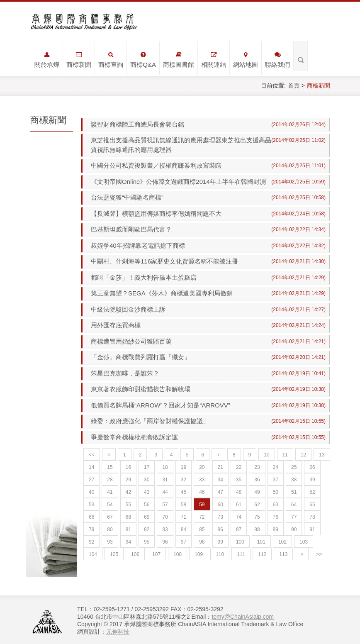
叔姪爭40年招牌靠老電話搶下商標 (138, 245)
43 (147, 492)
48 (239, 492)
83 (165, 529)
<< (92, 455)
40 (91, 492)
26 (312, 467)
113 (283, 554)
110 (220, 554)
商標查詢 (111, 60)
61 (239, 505)
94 (128, 542)
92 (91, 542)
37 (276, 480)
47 (220, 492)
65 (312, 505)
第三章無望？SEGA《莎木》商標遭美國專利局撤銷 (162, 293)
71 (184, 517)
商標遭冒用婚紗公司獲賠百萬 (131, 341)
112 (262, 554)
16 (128, 467)
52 (312, 492)
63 (276, 505)
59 (202, 505)
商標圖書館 (179, 60)
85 (202, 529)
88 (257, 529)
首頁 (294, 85)
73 (220, 517)
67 (110, 517)
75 (257, 517)
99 (220, 542)
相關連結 (214, 60)
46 (202, 492)
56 (147, 505)
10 (266, 455)
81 (128, 529)
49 (257, 492)
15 (110, 467)
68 (128, 517)
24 (276, 467)
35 (239, 480)
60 (220, 505)
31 (165, 480)
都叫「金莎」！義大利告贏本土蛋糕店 (144, 277)
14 (91, 467)
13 (322, 455)
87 (239, 529)
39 (312, 480)
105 (114, 554)
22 (239, 467)
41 (110, 492)
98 (202, 542)
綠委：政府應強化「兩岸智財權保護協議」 (150, 421)
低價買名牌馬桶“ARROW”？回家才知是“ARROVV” (161, 405)
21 (220, 467)
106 (135, 554)
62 (257, 505)
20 (202, 467)
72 (202, 517)
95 (147, 542)
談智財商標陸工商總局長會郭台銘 (137, 124)
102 (282, 542)
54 (110, 505)
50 (276, 492)
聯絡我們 (277, 60)
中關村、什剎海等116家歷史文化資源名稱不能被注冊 (164, 261)
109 (199, 554)
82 (147, 529)
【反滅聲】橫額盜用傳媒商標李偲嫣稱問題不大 (156, 213)
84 (184, 529)
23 (257, 467)
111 (241, 554)
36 (257, 480)
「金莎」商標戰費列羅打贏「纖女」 (141, 357)
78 (312, 517)
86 (220, 529)
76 (276, 517)
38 (294, 480)
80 (110, 529)
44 (165, 492)
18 (165, 467)
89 (276, 529)
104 (93, 554)
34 (220, 480)
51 (294, 492)
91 (312, 529)
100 (240, 542)
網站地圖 (246, 60)
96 (165, 542)
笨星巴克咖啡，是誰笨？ (125, 373)
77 (294, 517)
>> (319, 554)
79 (91, 529)
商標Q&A (143, 60)
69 (147, 517)
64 (294, 505)
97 (184, 542)
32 (184, 480)
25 (294, 467)
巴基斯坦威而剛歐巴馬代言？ (131, 229)
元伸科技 (118, 632)
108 (178, 554)
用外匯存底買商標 (116, 325)
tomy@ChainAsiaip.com (243, 617)
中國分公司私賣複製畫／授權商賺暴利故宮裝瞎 (156, 165)
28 (110, 480)
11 (285, 455)
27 (91, 480)
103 (304, 542)
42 (128, 492)
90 (294, 529)
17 (147, 467)
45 (184, 492)
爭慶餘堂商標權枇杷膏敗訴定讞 (134, 437)
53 (91, 505)
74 (239, 517)
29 (128, 480)
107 (156, 554)
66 (91, 517)
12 (303, 455)
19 (184, 467)
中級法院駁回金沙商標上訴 (128, 309)
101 (261, 542)
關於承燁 (47, 60)
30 (147, 480)
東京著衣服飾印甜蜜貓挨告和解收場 (141, 389)
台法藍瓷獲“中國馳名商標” (127, 197)
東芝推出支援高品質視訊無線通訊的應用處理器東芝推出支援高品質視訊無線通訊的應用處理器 (178, 145)
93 (110, 542)
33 (202, 480)
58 (184, 505)
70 (165, 517)
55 (128, 505)
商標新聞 (79, 60)
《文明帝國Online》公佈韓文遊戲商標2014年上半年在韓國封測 (178, 182)
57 (165, 505)
